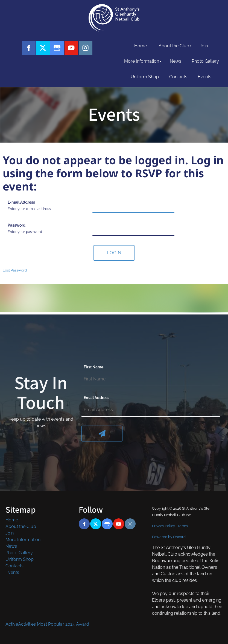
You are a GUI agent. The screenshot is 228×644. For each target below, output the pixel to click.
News (176, 61)
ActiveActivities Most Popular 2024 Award (47, 624)
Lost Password (15, 270)
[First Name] (151, 379)
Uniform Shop (145, 77)
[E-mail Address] (133, 206)
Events (204, 77)
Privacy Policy (163, 526)
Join (204, 46)
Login (114, 253)
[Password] (133, 229)
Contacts (178, 77)
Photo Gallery (205, 61)
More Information (142, 61)
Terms (183, 526)
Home (141, 46)
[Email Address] (151, 410)
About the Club (174, 46)
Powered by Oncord (169, 537)
